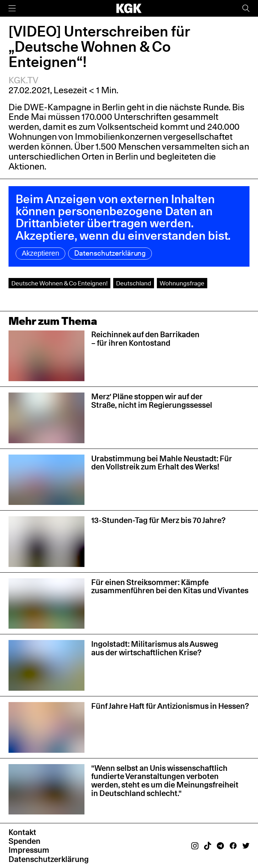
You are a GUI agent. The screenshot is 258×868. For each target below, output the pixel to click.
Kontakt (22, 832)
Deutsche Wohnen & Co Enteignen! (59, 283)
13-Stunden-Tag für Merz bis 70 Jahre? (158, 520)
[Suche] (246, 8)
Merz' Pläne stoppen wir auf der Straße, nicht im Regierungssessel (152, 401)
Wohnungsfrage (182, 283)
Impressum (29, 850)
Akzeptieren (40, 253)
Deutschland (134, 283)
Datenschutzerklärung (110, 253)
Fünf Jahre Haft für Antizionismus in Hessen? (170, 706)
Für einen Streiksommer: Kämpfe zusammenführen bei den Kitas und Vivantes (170, 586)
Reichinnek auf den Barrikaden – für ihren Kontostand (145, 339)
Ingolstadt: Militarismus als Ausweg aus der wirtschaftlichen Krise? (155, 648)
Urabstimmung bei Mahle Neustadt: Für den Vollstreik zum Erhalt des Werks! (162, 463)
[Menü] (12, 8)
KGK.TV (23, 80)
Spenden (24, 841)
